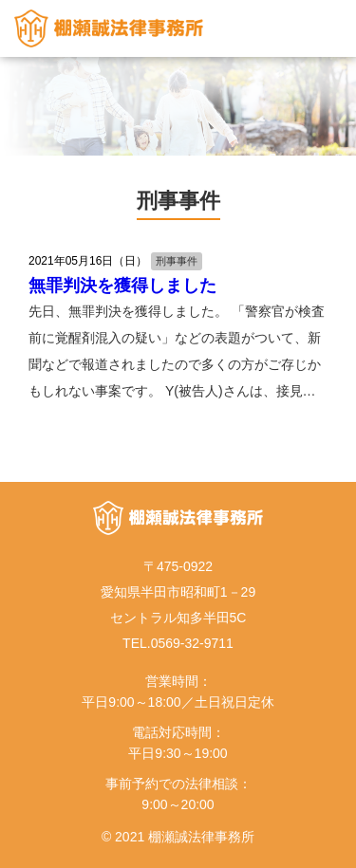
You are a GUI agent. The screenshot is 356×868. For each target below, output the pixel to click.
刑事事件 (177, 261)
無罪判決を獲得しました (122, 286)
